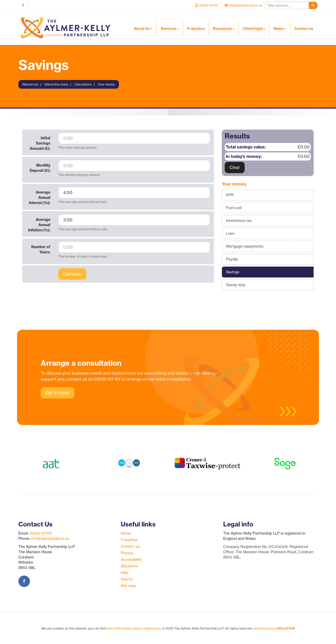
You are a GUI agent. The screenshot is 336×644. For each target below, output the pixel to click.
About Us (143, 29)
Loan (230, 233)
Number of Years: (41, 249)
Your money (106, 84)
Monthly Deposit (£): (40, 168)
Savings (233, 272)
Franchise (196, 29)
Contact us (304, 29)
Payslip (232, 259)
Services (170, 29)
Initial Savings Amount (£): (40, 143)
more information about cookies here (134, 628)
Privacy (127, 553)
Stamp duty (236, 285)
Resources (224, 29)
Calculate (72, 274)
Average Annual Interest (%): (40, 198)
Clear (235, 167)
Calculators (83, 84)
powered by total (274, 628)
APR (230, 195)
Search (127, 579)
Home (126, 533)
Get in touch (57, 393)
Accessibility (131, 560)
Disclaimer (130, 566)
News (280, 29)
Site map (128, 586)
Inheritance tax (239, 221)
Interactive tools (56, 84)
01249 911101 (41, 533)
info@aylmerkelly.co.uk (50, 539)
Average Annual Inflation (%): (39, 225)
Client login (254, 29)
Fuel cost (234, 208)
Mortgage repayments (245, 246)
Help (125, 573)
